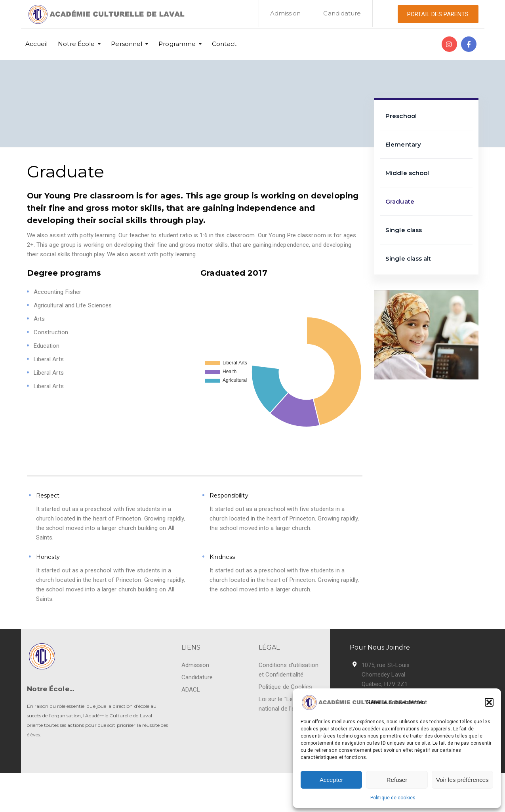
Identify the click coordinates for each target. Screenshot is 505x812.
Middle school (407, 173)
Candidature (342, 13)
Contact (224, 44)
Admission (286, 13)
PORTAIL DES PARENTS (438, 14)
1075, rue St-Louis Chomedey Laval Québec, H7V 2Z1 (386, 675)
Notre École (76, 44)
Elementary (403, 144)
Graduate (400, 201)
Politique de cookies (393, 798)
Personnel (127, 44)
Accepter (331, 780)
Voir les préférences (462, 780)
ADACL (191, 690)
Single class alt (408, 258)
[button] (489, 702)
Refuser (397, 780)
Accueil (37, 44)
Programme (177, 44)
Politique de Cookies (286, 687)
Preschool (401, 116)
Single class (404, 230)
